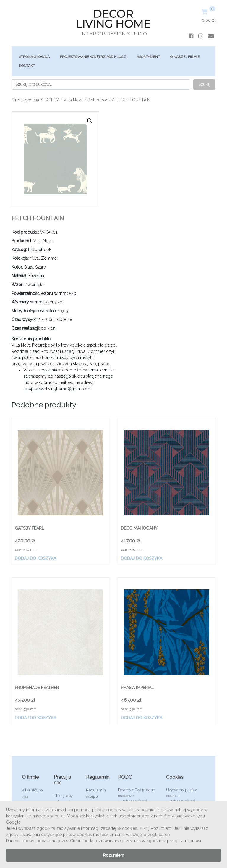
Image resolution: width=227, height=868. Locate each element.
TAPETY (51, 100)
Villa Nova (73, 100)
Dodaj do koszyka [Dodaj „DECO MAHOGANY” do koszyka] (142, 558)
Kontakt (27, 66)
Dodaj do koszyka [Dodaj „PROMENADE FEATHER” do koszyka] (35, 718)
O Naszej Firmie (185, 57)
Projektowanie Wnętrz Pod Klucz (93, 57)
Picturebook (99, 100)
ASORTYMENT (148, 57)
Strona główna (34, 57)
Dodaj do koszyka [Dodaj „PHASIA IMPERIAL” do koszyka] (142, 718)
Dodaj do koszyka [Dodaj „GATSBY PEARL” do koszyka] (35, 558)
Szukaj (204, 84)
